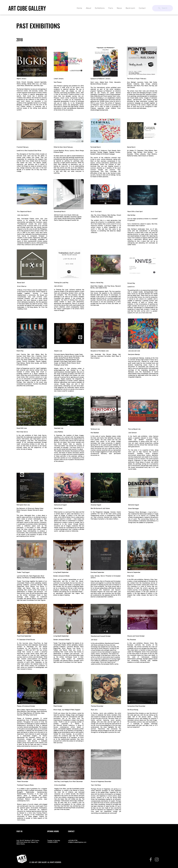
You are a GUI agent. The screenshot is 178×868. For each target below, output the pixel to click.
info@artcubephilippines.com (77, 842)
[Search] (163, 8)
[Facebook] (151, 859)
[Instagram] (157, 859)
